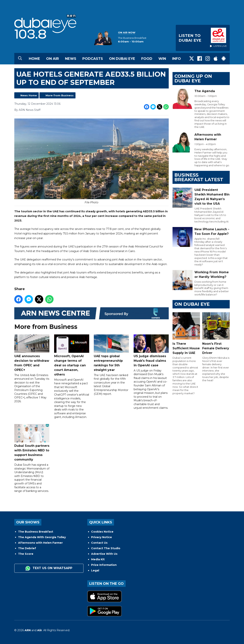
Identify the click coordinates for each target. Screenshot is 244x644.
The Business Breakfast (36, 532)
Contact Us (99, 543)
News (71, 59)
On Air (53, 59)
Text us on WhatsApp (49, 568)
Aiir (40, 630)
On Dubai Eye (122, 59)
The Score (26, 554)
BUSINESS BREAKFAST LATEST (199, 177)
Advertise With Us (104, 554)
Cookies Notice (102, 532)
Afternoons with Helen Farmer (40, 543)
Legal (95, 570)
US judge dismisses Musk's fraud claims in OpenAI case (151, 351)
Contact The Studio (106, 548)
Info (177, 59)
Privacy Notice (102, 537)
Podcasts (93, 59)
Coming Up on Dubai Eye (193, 78)
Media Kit (98, 559)
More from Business (60, 95)
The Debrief (27, 548)
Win (162, 59)
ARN (28, 630)
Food (147, 59)
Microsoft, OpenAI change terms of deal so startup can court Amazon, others (72, 355)
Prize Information (104, 565)
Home (34, 59)
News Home (29, 95)
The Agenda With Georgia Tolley (42, 537)
